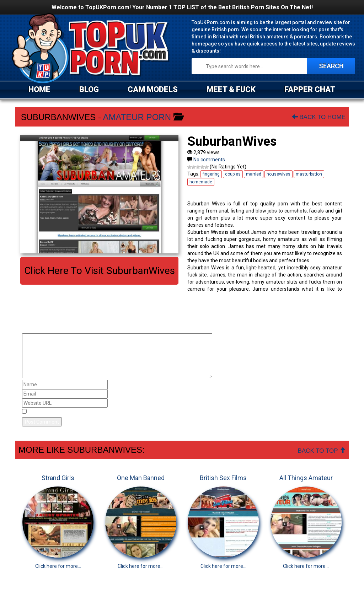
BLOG (89, 89)
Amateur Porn (137, 117)
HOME (39, 89)
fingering (211, 174)
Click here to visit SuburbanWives (100, 271)
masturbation (309, 174)
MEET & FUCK (231, 89)
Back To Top (322, 451)
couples (233, 174)
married (254, 174)
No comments (209, 160)
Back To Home (319, 117)
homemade (201, 182)
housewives (279, 174)
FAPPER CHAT (310, 89)
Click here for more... (58, 566)
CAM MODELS (153, 89)
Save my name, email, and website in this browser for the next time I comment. (119, 412)
